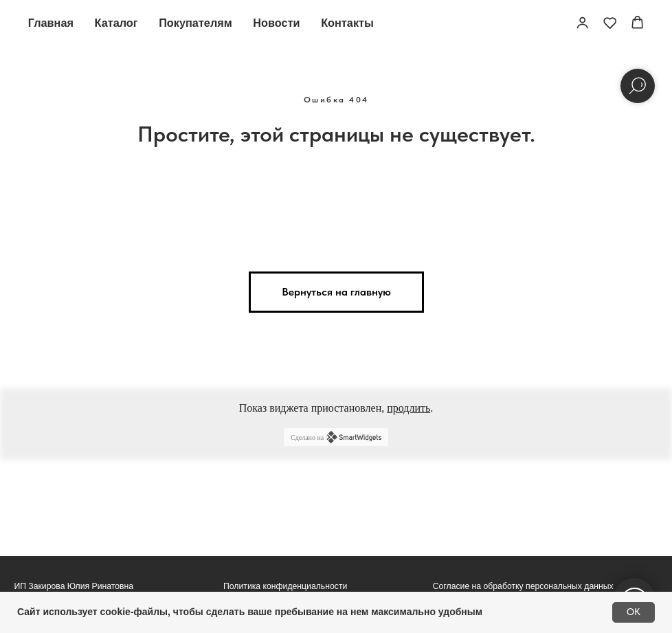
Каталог (116, 23)
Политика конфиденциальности (285, 586)
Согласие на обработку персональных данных (523, 586)
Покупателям (195, 23)
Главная (51, 23)
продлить (408, 408)
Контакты (347, 23)
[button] (582, 22)
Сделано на (336, 437)
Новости (276, 23)
